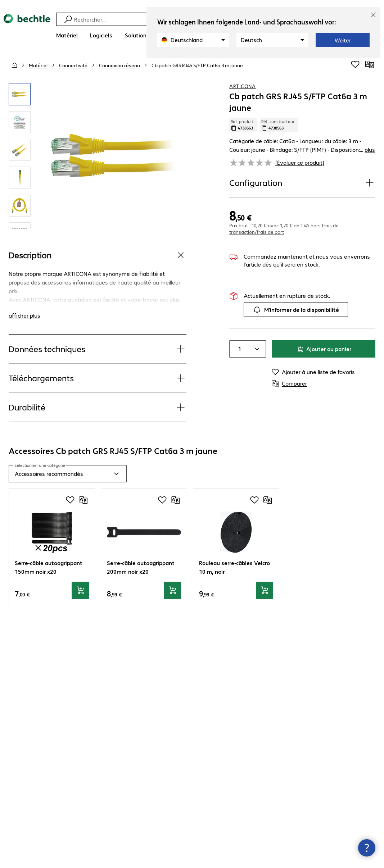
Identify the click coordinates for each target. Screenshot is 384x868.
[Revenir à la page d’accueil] (27, 29)
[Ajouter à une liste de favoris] (355, 64)
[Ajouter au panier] (80, 590)
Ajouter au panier (324, 349)
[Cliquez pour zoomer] (20, 94)
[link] (197, 65)
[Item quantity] (238, 349)
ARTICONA (243, 86)
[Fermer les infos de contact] (367, 848)
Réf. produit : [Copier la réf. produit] (243, 125)
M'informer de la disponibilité (296, 310)
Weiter (343, 40)
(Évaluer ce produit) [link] (300, 162)
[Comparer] (370, 64)
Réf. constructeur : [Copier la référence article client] (279, 125)
